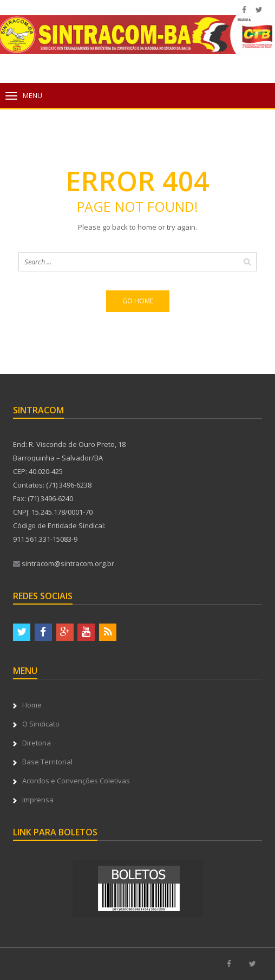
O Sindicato (41, 724)
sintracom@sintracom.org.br (64, 563)
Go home (138, 301)
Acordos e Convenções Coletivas (76, 781)
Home (32, 705)
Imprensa (38, 800)
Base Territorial (47, 762)
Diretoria (37, 743)
